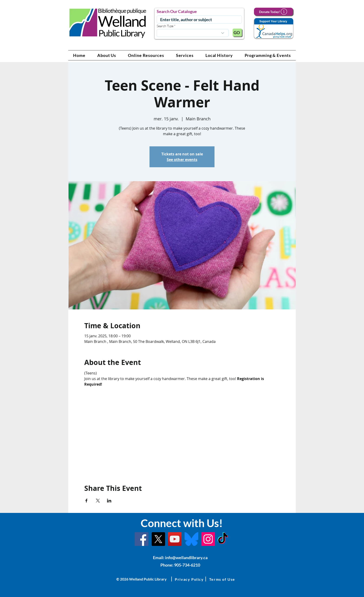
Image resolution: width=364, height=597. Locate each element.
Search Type (165, 26)
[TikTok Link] (223, 539)
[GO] (237, 33)
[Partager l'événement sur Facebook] (86, 501)
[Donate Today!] (273, 12)
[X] (158, 539)
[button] (107, 55)
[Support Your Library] (273, 28)
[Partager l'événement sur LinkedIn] (109, 501)
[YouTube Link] (175, 539)
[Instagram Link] (208, 539)
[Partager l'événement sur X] (98, 501)
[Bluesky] (191, 539)
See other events (182, 160)
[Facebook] (141, 539)
